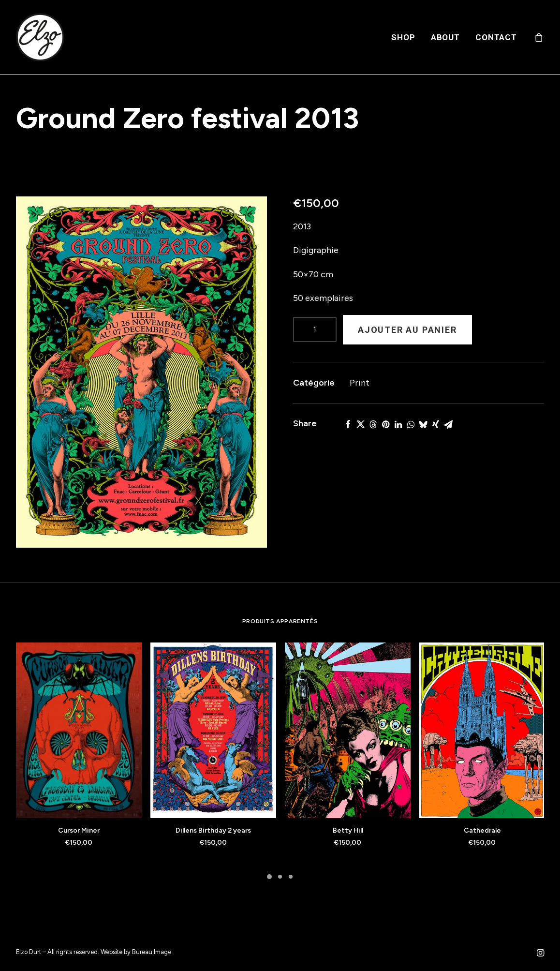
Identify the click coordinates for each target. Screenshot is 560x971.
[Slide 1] (269, 877)
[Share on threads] (373, 424)
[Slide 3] (291, 877)
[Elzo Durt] (40, 37)
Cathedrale (482, 830)
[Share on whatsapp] (411, 424)
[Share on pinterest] (385, 424)
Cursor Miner (79, 830)
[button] (141, 372)
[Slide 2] (280, 877)
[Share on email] (448, 424)
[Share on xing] (436, 424)
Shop (403, 37)
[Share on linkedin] (398, 424)
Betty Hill (348, 830)
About (445, 37)
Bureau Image (152, 952)
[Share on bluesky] (423, 424)
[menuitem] (403, 37)
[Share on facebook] (348, 424)
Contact (496, 37)
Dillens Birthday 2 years (213, 830)
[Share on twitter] (360, 424)
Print (360, 383)
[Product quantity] (315, 329)
